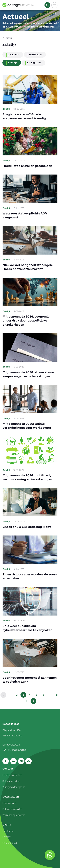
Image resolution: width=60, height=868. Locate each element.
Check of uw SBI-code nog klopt (27, 527)
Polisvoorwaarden (12, 809)
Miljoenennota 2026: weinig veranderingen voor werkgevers (27, 426)
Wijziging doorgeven (14, 787)
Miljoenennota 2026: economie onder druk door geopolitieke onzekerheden (26, 320)
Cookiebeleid (10, 843)
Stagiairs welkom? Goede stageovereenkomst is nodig (24, 116)
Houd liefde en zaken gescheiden (27, 166)
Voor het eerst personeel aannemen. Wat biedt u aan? (30, 680)
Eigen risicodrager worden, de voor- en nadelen (30, 576)
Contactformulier (12, 775)
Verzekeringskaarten (14, 815)
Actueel (9, 38)
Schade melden (11, 781)
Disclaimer (8, 831)
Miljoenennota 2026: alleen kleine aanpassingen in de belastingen (28, 374)
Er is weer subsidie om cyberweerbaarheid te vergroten (27, 628)
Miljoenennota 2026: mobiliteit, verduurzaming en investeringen (27, 477)
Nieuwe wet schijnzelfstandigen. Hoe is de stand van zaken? (28, 267)
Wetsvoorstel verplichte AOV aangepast (25, 215)
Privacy (6, 837)
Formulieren (9, 803)
